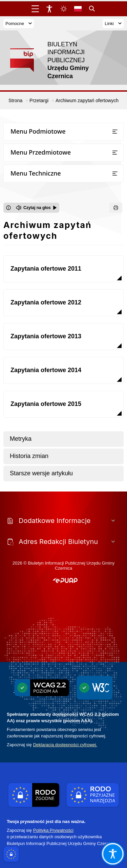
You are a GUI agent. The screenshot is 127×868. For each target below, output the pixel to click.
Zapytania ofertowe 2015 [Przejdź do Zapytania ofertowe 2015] (46, 404)
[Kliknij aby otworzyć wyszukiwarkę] (92, 9)
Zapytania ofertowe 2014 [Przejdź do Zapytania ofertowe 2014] (46, 370)
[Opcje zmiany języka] (78, 9)
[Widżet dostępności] (49, 9)
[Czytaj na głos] (36, 208)
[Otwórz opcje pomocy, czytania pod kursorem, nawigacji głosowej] (112, 853)
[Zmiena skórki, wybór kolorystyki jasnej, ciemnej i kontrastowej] (64, 9)
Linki (113, 24)
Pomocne (19, 24)
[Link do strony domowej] (60, 60)
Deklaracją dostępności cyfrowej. (65, 745)
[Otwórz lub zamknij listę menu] (115, 132)
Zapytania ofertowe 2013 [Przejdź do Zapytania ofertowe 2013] (46, 336)
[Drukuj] (116, 208)
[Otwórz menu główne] (35, 9)
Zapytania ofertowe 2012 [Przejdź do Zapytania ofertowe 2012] (46, 302)
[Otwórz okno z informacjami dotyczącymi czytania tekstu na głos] (8, 208)
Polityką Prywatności (53, 830)
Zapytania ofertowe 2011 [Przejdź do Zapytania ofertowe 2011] (46, 269)
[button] (65, 581)
